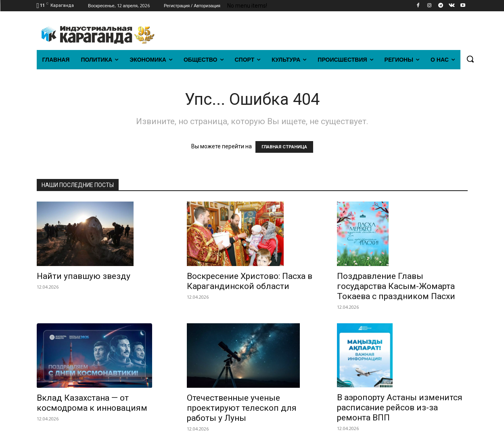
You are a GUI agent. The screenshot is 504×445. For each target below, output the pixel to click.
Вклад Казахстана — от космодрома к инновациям (92, 403)
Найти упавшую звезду (84, 276)
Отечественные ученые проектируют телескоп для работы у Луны (242, 408)
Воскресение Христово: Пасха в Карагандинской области (250, 281)
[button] (470, 59)
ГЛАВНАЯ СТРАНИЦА (284, 147)
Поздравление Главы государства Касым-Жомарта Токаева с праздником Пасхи (396, 286)
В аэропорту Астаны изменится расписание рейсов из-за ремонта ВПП (400, 408)
